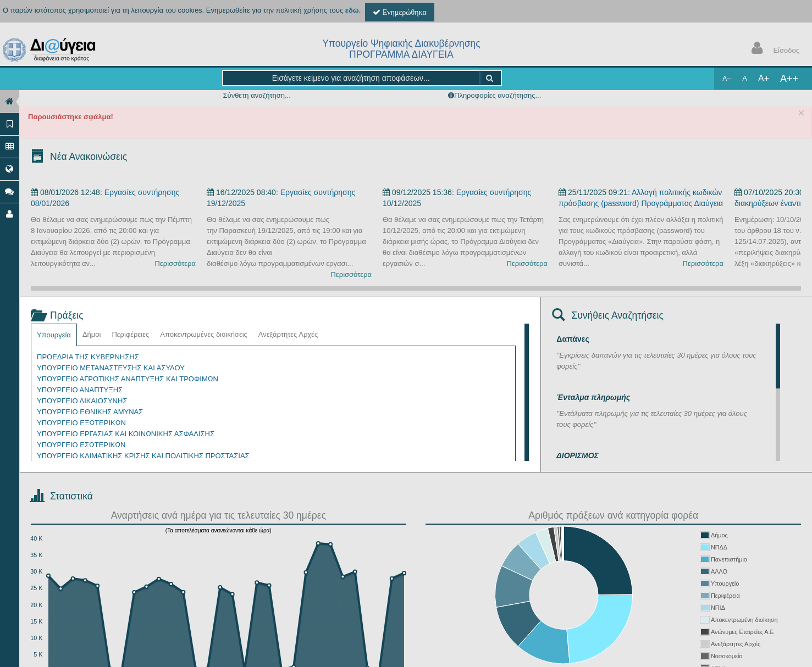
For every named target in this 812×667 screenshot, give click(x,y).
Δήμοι (92, 334)
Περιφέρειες (130, 334)
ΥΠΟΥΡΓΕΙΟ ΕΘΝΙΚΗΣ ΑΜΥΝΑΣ (90, 412)
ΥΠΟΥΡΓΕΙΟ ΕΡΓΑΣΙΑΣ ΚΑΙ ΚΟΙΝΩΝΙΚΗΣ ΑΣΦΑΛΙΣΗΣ (126, 434)
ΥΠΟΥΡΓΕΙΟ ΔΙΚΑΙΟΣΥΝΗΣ (82, 401)
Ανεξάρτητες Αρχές (288, 334)
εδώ (352, 10)
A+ (764, 78)
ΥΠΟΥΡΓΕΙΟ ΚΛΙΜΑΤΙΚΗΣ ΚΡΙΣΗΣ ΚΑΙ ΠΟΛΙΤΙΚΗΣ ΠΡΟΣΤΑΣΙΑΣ (143, 456)
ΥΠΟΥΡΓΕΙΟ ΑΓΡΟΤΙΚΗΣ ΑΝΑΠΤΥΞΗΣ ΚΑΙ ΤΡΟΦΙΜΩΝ (128, 379)
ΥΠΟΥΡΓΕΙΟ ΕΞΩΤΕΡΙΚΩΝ (81, 423)
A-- (727, 79)
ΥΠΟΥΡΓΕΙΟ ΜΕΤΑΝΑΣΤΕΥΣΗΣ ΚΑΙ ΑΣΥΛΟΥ (111, 368)
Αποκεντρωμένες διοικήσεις (204, 334)
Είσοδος (773, 49)
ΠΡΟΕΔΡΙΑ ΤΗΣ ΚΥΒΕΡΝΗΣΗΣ (88, 357)
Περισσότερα (175, 263)
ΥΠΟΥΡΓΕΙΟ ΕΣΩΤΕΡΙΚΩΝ (81, 445)
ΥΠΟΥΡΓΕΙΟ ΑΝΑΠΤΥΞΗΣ (80, 390)
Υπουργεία (54, 335)
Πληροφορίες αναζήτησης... (498, 95)
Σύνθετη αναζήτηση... (256, 95)
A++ (789, 79)
